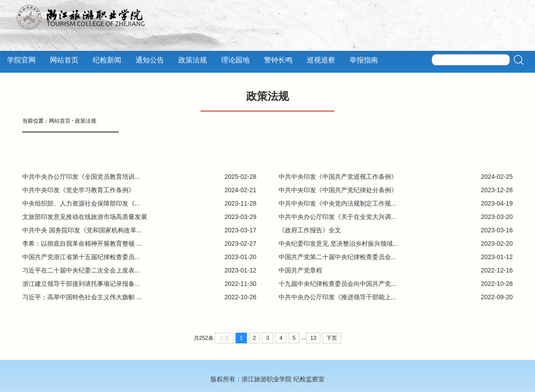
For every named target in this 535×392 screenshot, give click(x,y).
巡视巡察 (321, 60)
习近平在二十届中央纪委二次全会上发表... (81, 270)
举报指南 (364, 60)
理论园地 (235, 60)
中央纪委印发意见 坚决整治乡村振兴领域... (338, 243)
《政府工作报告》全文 (310, 230)
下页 (332, 338)
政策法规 (193, 60)
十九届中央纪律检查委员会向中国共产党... (337, 284)
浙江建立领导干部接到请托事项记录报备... (81, 284)
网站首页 (64, 60)
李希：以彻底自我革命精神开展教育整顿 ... (82, 243)
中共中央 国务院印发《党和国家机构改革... (82, 230)
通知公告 (150, 60)
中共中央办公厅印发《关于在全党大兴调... (337, 217)
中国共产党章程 (300, 270)
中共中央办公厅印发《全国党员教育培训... (81, 177)
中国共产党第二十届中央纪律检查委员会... (337, 257)
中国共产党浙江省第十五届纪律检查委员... (81, 257)
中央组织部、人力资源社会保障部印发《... (81, 203)
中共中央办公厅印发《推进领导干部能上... (337, 297)
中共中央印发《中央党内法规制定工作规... (337, 203)
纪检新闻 (107, 60)
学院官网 (21, 60)
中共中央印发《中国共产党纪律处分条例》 (338, 190)
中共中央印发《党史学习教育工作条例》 (78, 190)
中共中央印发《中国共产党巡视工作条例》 (338, 177)
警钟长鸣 (278, 60)
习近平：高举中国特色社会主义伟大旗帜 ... (82, 297)
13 (313, 338)
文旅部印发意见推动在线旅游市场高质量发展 (85, 217)
